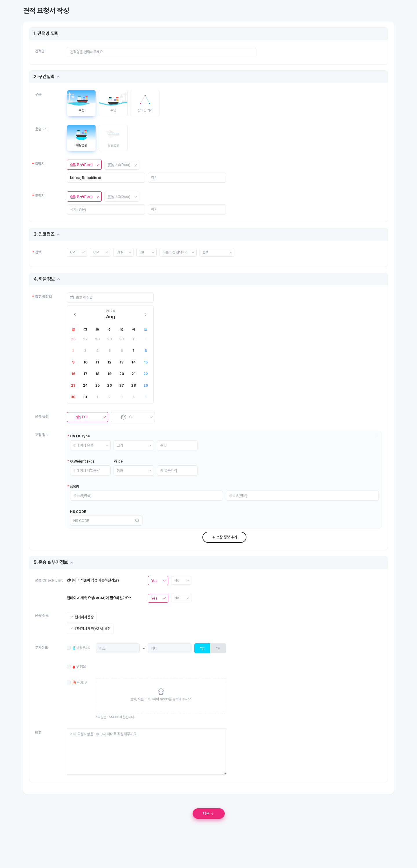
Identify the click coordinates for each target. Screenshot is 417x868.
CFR (120, 252)
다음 (209, 828)
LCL (127, 419)
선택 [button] (208, 252)
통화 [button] (126, 478)
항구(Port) (81, 165)
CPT (74, 252)
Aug (110, 317)
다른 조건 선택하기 (176, 252)
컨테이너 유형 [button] (89, 453)
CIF (142, 252)
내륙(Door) (120, 165)
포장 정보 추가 (224, 552)
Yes (154, 595)
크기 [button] (126, 453)
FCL (82, 419)
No (177, 595)
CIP (96, 252)
